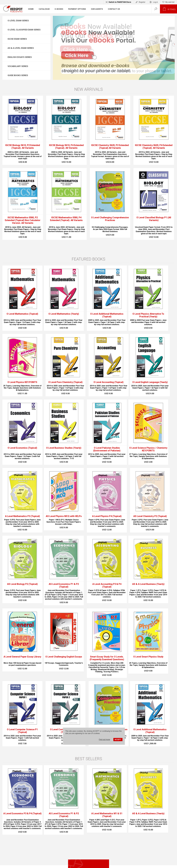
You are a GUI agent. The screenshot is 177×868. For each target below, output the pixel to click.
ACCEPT (118, 740)
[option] (114, 48)
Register (142, 2)
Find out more (104, 740)
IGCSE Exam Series (17, 39)
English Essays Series (20, 57)
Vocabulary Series (18, 66)
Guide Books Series (18, 75)
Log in (155, 2)
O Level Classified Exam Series (24, 30)
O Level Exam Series (18, 21)
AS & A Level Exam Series (21, 48)
